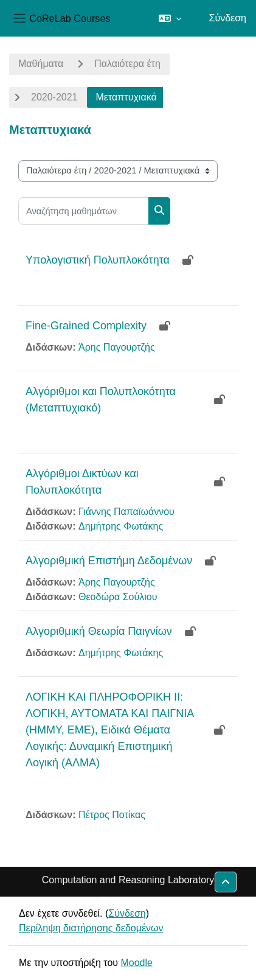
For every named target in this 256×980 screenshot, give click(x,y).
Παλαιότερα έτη (127, 64)
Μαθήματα (41, 64)
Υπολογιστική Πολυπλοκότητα (98, 260)
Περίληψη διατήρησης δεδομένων (91, 928)
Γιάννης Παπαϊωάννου (126, 512)
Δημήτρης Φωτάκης (121, 526)
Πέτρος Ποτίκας (112, 815)
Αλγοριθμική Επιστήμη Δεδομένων (109, 561)
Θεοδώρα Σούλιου (118, 597)
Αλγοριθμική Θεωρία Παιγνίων (99, 631)
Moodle (136, 963)
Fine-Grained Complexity (86, 326)
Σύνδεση (228, 18)
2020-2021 (54, 97)
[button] (170, 18)
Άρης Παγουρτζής (117, 347)
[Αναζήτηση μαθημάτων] (84, 211)
